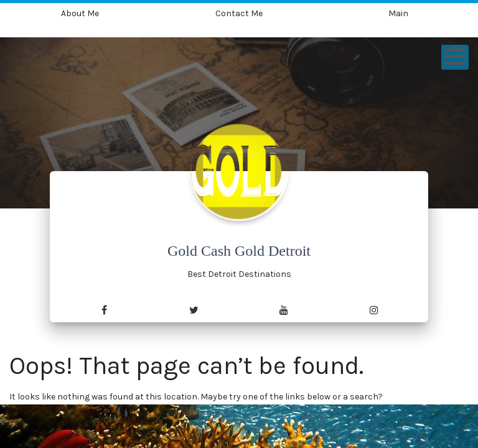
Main (398, 13)
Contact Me (239, 13)
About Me (80, 13)
